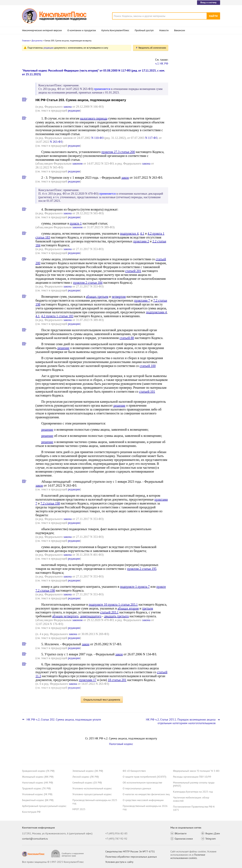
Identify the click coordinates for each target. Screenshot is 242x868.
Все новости (181, 124)
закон (125, 178)
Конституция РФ (31, 812)
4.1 (142, 233)
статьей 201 (133, 271)
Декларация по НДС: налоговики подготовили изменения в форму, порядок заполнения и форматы (193, 64)
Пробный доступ (144, 30)
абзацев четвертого (65, 616)
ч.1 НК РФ (162, 63)
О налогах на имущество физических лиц (146, 794)
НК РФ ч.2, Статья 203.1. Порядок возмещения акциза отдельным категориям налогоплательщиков (181, 721)
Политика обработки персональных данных (131, 857)
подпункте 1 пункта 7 (135, 587)
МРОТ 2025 (79, 809)
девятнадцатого (91, 616)
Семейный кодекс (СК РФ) (87, 782)
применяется (102, 89)
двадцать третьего (116, 616)
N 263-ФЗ (56, 142)
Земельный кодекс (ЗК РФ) (88, 771)
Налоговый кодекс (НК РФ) (37, 782)
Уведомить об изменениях (152, 48)
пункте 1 (76, 223)
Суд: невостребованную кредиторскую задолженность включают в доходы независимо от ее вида (196, 114)
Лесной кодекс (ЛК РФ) (86, 777)
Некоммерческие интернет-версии (42, 30)
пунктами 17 (88, 680)
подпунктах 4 (129, 233)
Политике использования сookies (188, 856)
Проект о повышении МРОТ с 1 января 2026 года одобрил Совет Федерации (196, 98)
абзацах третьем (97, 297)
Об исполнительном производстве (142, 782)
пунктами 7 (142, 300)
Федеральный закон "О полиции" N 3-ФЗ (196, 771)
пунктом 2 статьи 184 (88, 283)
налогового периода (94, 118)
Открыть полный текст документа (102, 700)
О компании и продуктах (82, 30)
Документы (37, 41)
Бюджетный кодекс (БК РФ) (38, 800)
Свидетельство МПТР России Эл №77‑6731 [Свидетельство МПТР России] (130, 851)
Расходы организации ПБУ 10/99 (192, 777)
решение (63, 348)
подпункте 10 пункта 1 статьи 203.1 (113, 604)
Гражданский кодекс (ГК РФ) (38, 771)
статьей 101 (147, 391)
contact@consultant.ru (35, 839)
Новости (164, 30)
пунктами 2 (141, 241)
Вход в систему (208, 2)
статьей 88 (127, 338)
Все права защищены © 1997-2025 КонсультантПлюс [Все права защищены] (53, 862)
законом (77, 163)
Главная (26, 41)
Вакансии (180, 30)
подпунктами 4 (156, 312)
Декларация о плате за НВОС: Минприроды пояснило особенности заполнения (195, 81)
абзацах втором (128, 608)
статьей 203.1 (109, 612)
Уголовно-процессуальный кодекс (92, 794)
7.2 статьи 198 (50, 503)
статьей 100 (148, 366)
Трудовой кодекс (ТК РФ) (36, 788)
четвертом (119, 297)
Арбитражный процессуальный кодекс (44, 806)
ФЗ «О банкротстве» (134, 771)
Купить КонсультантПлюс (115, 30)
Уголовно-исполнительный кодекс (92, 788)
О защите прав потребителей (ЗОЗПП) (144, 777)
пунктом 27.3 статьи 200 (118, 152)
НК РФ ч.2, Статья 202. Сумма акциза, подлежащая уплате (64, 720)
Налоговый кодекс (121, 744)
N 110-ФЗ (97, 138)
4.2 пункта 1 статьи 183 (57, 316)
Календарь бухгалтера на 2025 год (193, 792)
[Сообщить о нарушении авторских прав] (68, 854)
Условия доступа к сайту (119, 862)
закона (67, 107)
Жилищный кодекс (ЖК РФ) (38, 777)
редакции (49, 48)
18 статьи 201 (117, 680)
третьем (147, 608)
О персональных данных (137, 788)
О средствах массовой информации (143, 800)
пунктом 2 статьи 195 (142, 569)
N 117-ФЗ (151, 138)
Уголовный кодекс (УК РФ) (37, 794)
